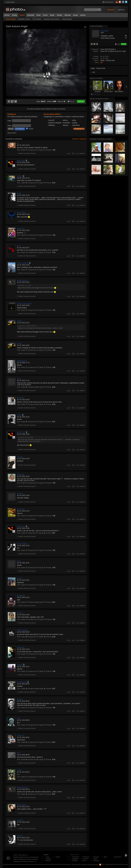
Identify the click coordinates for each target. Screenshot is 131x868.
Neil (18, 753)
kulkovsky (21, 647)
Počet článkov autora (108, 38)
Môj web (68, 15)
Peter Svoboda (23, 263)
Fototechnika (76, 857)
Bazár (52, 15)
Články (14, 15)
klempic (20, 699)
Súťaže (60, 15)
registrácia (121, 10)
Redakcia (48, 859)
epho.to (46, 855)
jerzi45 (20, 578)
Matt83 (20, 176)
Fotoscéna (96, 857)
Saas (19, 379)
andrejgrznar (22, 361)
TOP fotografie (37, 19)
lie (18, 143)
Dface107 (21, 736)
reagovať (82, 153)
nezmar (20, 457)
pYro (19, 246)
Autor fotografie (96, 26)
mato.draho (21, 212)
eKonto (83, 15)
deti (101, 63)
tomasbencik (22, 682)
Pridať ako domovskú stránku (90, 864)
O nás (47, 857)
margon (20, 820)
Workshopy (96, 861)
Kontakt (58, 857)
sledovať (124, 44)
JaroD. (20, 321)
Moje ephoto (118, 857)
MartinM (104, 31)
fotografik (21, 475)
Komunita (31, 15)
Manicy (20, 836)
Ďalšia (127, 87)
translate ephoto (10, 2)
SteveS (20, 665)
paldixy (20, 613)
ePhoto (7, 15)
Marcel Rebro (22, 544)
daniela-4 (21, 228)
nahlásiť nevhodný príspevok (27, 153)
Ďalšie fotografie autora (99, 99)
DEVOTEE (21, 161)
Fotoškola (75, 861)
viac (94, 72)
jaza (19, 561)
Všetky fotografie (11, 19)
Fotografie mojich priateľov (52, 19)
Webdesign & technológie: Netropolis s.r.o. (25, 861)
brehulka (20, 398)
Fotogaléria (75, 859)
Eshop (75, 15)
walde (19, 415)
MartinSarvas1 (23, 280)
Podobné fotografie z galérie (101, 139)
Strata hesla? (12, 133)
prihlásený (62, 109)
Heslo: (10, 126)
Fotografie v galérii (107, 36)
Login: (10, 121)
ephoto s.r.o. (25, 855)
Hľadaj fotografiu (67, 19)
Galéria (22, 15)
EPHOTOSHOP (109, 2)
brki (18, 718)
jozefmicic (21, 509)
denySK (20, 494)
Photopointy (86, 857)
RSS (102, 864)
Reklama (48, 861)
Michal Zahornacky (24, 304)
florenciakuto (22, 805)
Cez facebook (20, 129)
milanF (20, 770)
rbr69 (19, 193)
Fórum (45, 15)
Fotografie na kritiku (24, 19)
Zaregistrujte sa (79, 129)
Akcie (39, 15)
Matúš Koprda (22, 630)
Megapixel (21, 596)
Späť (91, 87)
